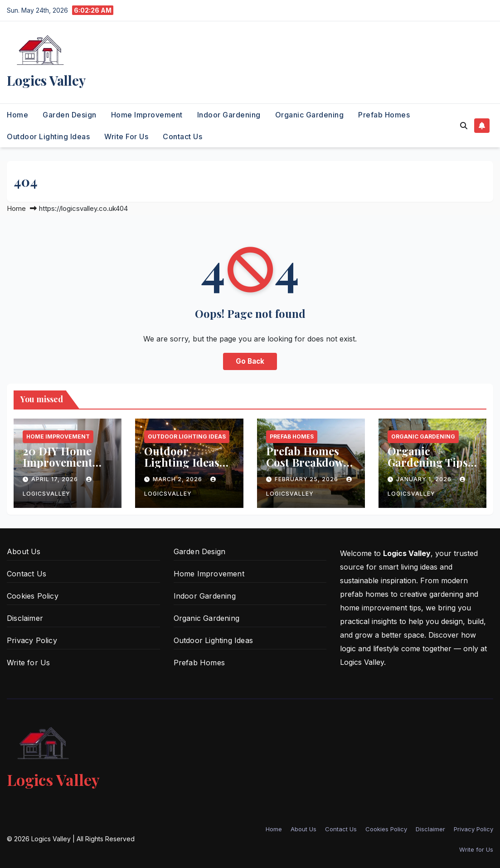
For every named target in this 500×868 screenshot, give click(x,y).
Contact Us (182, 137)
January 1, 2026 (425, 479)
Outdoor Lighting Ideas (48, 137)
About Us (24, 551)
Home (17, 115)
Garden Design (70, 115)
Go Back (250, 361)
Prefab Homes (384, 115)
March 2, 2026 (178, 479)
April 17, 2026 (56, 479)
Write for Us (126, 137)
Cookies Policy (33, 596)
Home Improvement (147, 115)
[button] (464, 126)
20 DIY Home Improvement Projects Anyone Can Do (64, 468)
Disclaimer (25, 618)
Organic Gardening (310, 115)
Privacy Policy (32, 640)
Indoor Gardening (229, 115)
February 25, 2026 (307, 479)
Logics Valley (46, 80)
